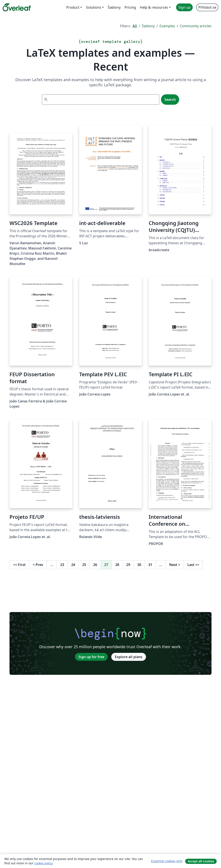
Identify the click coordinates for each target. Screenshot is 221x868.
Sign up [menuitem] (184, 7)
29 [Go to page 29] (128, 565)
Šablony (148, 26)
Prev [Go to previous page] (38, 565)
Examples (167, 26)
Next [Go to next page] (175, 565)
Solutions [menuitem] (94, 7)
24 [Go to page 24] (73, 565)
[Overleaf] (17, 7)
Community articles (196, 26)
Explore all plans (129, 657)
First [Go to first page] (19, 565)
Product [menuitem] (73, 7)
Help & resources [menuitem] (154, 7)
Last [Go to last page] (193, 565)
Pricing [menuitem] (130, 7)
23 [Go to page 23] (62, 565)
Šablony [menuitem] (114, 7)
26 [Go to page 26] (95, 565)
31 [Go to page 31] (150, 565)
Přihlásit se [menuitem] (207, 7)
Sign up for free (91, 657)
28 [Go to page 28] (117, 565)
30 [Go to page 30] (139, 565)
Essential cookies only (167, 861)
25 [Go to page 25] (84, 565)
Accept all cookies (201, 861)
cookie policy (43, 863)
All (135, 26)
